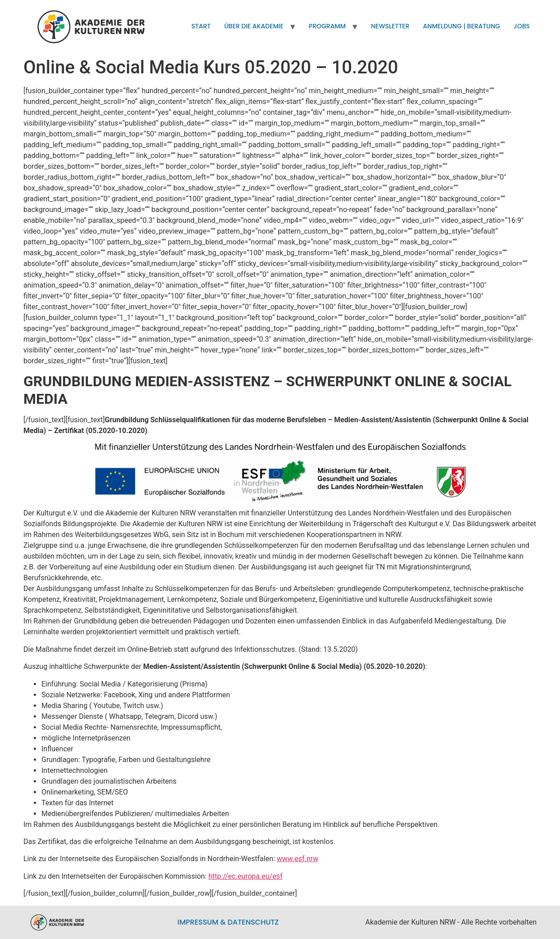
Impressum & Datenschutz (228, 922)
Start (201, 26)
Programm (327, 26)
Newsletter (390, 26)
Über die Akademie (254, 26)
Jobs (522, 26)
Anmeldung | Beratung (462, 26)
